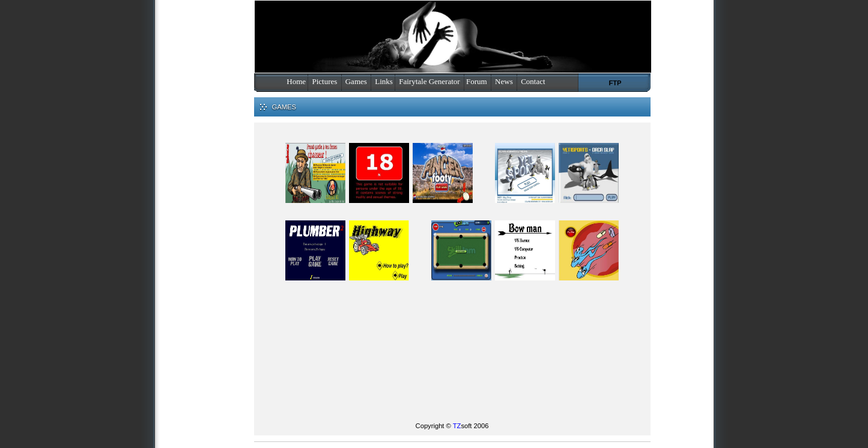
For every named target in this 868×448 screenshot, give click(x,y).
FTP (615, 83)
